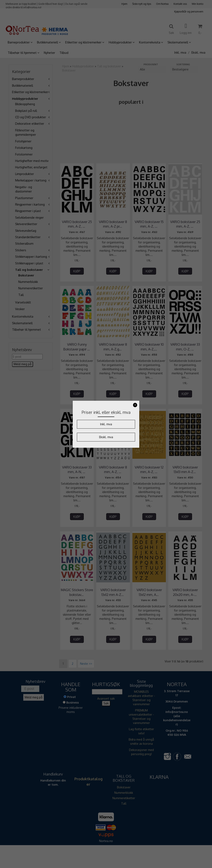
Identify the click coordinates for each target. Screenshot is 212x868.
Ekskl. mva (106, 437)
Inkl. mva (106, 424)
